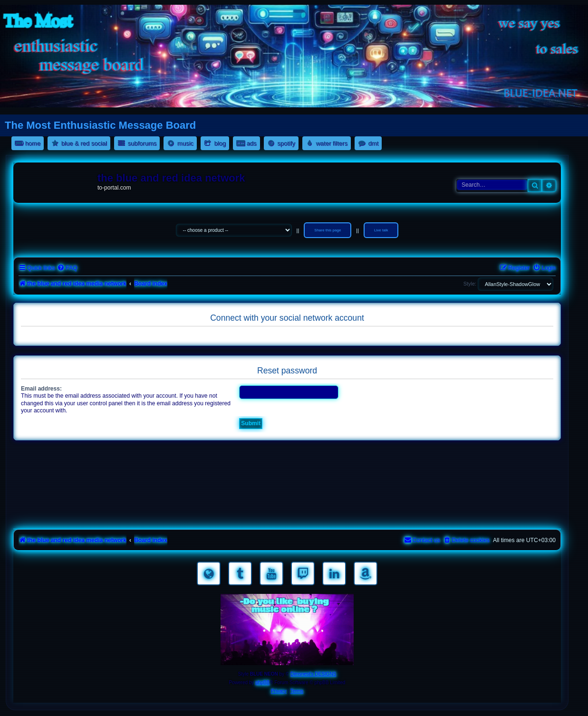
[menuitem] (67, 268)
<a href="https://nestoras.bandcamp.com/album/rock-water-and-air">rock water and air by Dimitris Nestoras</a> (287, 487)
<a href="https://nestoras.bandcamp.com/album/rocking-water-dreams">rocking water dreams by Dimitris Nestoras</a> (287, 460)
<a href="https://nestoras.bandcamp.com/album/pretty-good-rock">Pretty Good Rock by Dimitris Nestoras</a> (287, 513)
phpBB (262, 683)
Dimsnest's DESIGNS (313, 674)
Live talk (381, 230)
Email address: (41, 389)
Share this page (328, 230)
